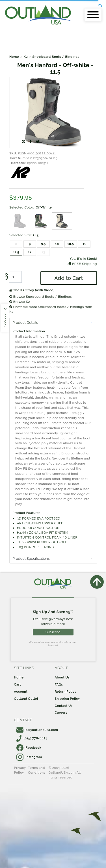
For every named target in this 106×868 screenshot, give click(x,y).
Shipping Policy (67, 699)
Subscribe (53, 632)
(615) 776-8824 (32, 738)
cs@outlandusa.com (37, 730)
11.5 (16, 252)
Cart (18, 684)
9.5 (43, 244)
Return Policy (66, 692)
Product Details (25, 323)
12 (30, 252)
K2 (26, 57)
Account (21, 692)
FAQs (59, 684)
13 (43, 252)
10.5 (71, 244)
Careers (61, 712)
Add (69, 278)
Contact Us (64, 706)
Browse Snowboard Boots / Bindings (41, 297)
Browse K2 (20, 302)
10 (57, 244)
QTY (6, 277)
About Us (62, 677)
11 (84, 244)
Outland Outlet (26, 699)
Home (14, 57)
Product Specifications (31, 559)
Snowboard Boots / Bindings (56, 57)
